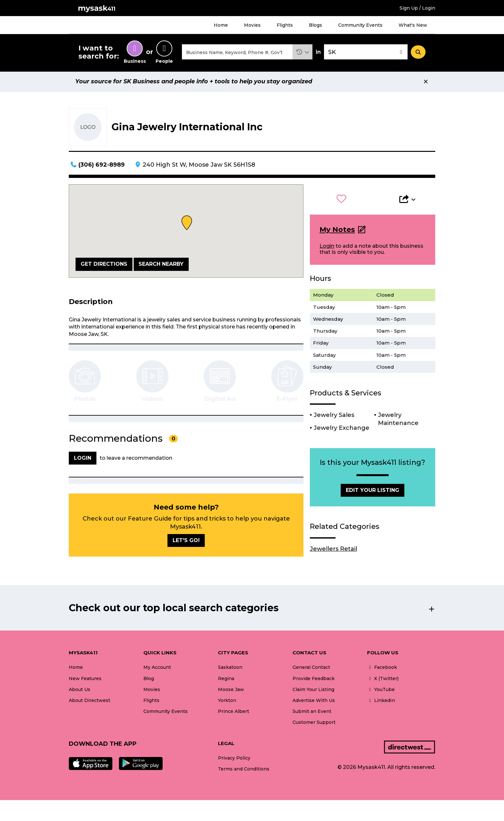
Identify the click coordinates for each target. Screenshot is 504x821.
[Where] (366, 53)
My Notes (337, 231)
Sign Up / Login (417, 8)
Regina (226, 679)
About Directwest (90, 701)
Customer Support (314, 723)
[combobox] (237, 53)
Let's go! (186, 541)
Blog (149, 679)
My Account (157, 669)
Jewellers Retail (333, 550)
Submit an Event (312, 712)
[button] (303, 53)
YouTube (381, 690)
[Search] (418, 52)
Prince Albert (234, 712)
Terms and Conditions (244, 770)
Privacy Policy (234, 759)
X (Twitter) (383, 679)
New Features (85, 679)
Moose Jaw (231, 690)
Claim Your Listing (313, 690)
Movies (252, 25)
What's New (413, 25)
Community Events (360, 25)
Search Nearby (161, 265)
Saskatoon (230, 669)
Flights (285, 25)
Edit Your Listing (373, 491)
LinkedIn (381, 701)
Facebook (382, 669)
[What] (237, 53)
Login (327, 247)
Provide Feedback (314, 679)
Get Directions (104, 265)
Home (221, 25)
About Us (80, 690)
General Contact (311, 669)
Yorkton (227, 701)
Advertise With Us (314, 701)
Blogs (315, 25)
